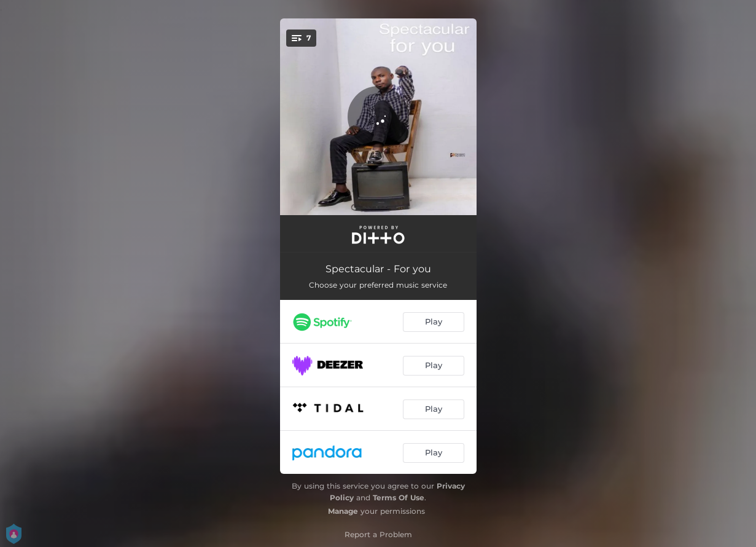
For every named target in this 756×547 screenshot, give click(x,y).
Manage (343, 511)
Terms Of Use (399, 498)
